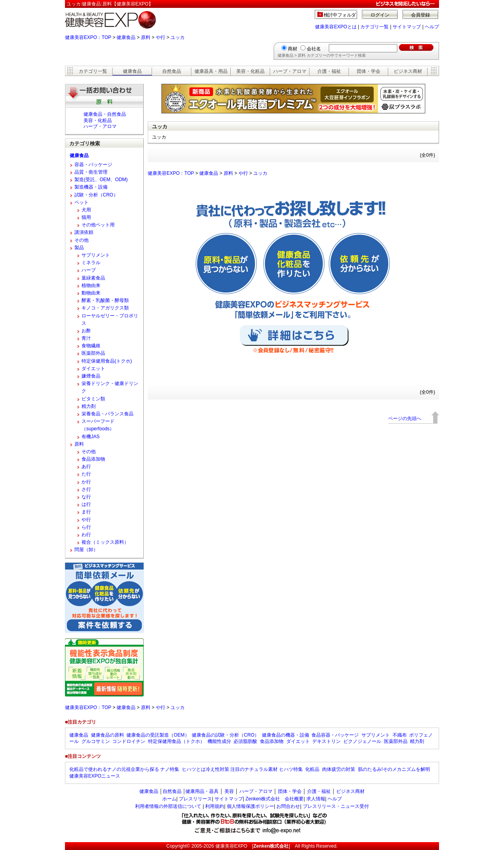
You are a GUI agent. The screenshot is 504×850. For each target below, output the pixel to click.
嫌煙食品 (91, 376)
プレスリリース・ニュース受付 (336, 806)
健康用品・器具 (202, 791)
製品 (79, 248)
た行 (86, 474)
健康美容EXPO (231, 846)
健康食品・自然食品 (105, 114)
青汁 (86, 338)
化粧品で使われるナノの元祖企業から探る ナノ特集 (124, 769)
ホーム (169, 799)
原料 (146, 37)
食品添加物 (93, 459)
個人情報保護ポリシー (250, 806)
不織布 (400, 735)
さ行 (86, 489)
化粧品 (312, 769)
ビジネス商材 (408, 71)
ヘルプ (432, 27)
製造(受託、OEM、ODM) (101, 180)
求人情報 (316, 799)
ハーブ (89, 270)
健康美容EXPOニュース (95, 776)
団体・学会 (369, 71)
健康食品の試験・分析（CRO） (225, 735)
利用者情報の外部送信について (168, 806)
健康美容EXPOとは (336, 27)
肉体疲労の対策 (339, 769)
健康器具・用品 (211, 71)
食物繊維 (91, 346)
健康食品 (126, 37)
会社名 (314, 49)
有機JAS (91, 437)
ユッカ (178, 37)
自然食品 (172, 71)
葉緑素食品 (93, 278)
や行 (161, 37)
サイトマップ (407, 27)
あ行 (86, 467)
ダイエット (93, 369)
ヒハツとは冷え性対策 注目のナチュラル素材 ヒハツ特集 (242, 769)
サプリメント (96, 255)
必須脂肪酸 (245, 741)
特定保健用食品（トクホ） (176, 741)
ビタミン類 (93, 399)
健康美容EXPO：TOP (88, 37)
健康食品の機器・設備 (285, 735)
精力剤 (89, 406)
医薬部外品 (93, 353)
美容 (229, 791)
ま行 (86, 512)
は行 (86, 504)
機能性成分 (219, 741)
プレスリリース (195, 799)
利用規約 (215, 806)
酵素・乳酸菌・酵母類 (105, 300)
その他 (82, 240)
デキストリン (326, 741)
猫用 (86, 217)
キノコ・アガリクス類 (105, 308)
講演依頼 (84, 232)
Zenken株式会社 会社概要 (274, 799)
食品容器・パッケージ (335, 735)
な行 (86, 497)
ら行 (86, 527)
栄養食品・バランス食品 (107, 414)
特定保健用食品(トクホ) (107, 361)
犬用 (86, 210)
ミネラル (91, 263)
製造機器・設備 (91, 187)
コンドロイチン (129, 741)
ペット (82, 202)
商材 (293, 49)
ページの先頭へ (405, 419)
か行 (86, 482)
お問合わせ (288, 806)
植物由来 (91, 285)
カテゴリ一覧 (374, 27)
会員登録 (421, 15)
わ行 (86, 535)
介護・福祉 (329, 71)
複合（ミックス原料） (105, 542)
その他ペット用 (98, 225)
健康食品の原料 (107, 735)
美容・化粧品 (250, 71)
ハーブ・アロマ (290, 71)
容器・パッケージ (93, 165)
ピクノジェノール (362, 741)
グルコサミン (96, 741)
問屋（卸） (86, 550)
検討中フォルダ (340, 15)
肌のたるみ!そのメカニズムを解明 (394, 769)
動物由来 (91, 293)
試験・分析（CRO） (96, 195)
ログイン (380, 15)
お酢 (86, 331)
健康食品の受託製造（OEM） (158, 735)
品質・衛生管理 (91, 172)
